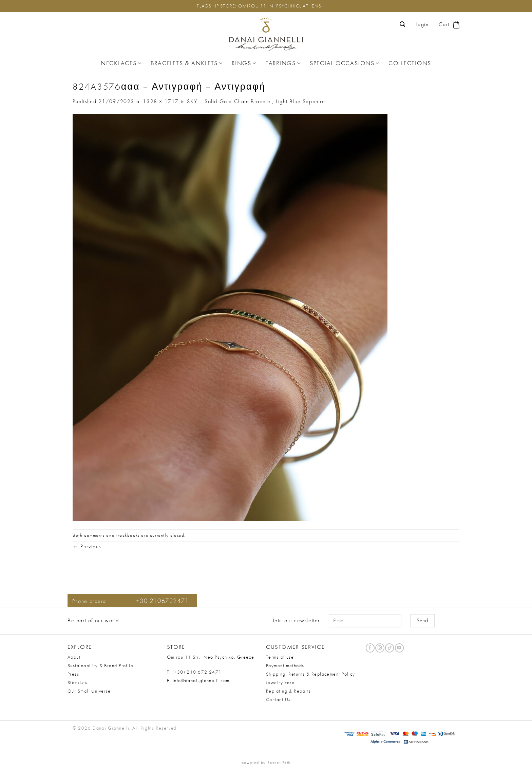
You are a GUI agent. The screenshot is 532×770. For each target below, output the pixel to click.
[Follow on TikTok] (389, 648)
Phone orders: (131, 601)
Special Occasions (345, 63)
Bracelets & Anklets (187, 63)
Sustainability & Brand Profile (100, 665)
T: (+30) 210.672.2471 (194, 672)
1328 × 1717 (161, 101)
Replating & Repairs (288, 691)
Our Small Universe (89, 691)
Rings (244, 63)
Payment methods (285, 665)
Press (73, 674)
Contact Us (278, 699)
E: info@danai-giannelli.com (198, 680)
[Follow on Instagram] (380, 648)
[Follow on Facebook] (370, 648)
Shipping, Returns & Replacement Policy (311, 674)
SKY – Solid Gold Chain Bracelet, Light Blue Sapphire (256, 101)
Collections (410, 63)
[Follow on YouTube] (399, 648)
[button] (403, 24)
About (74, 657)
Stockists (77, 682)
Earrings (283, 63)
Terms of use (280, 657)
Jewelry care (280, 682)
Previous (87, 546)
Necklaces (121, 63)
